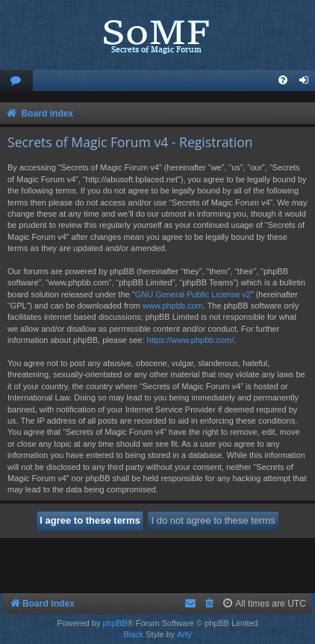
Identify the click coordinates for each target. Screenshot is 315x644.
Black (133, 634)
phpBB (115, 623)
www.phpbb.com (173, 306)
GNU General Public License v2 (193, 294)
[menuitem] (16, 81)
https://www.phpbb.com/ (191, 340)
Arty (184, 634)
